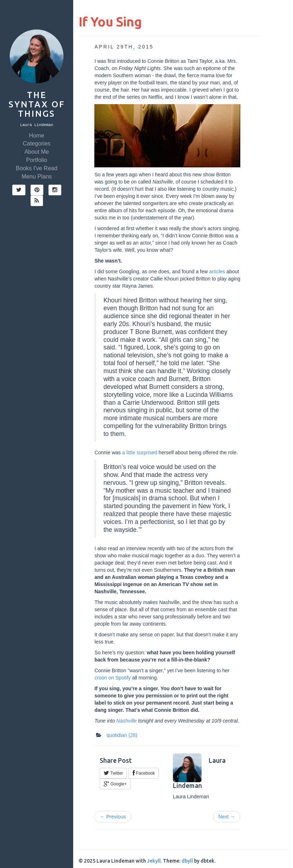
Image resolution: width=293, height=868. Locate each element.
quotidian (122, 735)
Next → (227, 817)
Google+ (115, 784)
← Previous (113, 817)
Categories (36, 143)
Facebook (144, 773)
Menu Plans (37, 177)
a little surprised (140, 452)
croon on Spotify (112, 678)
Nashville (127, 721)
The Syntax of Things (37, 105)
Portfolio (37, 160)
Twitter (113, 773)
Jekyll (154, 861)
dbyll (187, 861)
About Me (37, 152)
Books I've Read (37, 168)
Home (37, 136)
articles (217, 271)
